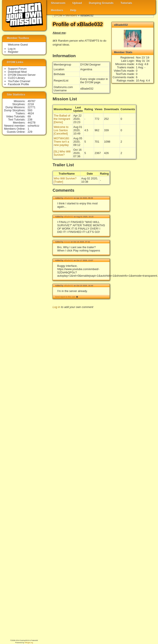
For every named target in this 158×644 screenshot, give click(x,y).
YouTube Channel (19, 81)
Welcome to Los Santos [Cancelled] (61, 130)
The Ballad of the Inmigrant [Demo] (62, 119)
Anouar (67, 242)
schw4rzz (33, 126)
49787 (32, 101)
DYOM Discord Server (22, 75)
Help (73, 10)
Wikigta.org (29, 643)
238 (30, 119)
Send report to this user (65, 297)
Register (13, 52)
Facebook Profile (18, 84)
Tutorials (126, 3)
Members (57, 10)
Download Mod (17, 72)
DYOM (58, 15)
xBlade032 (68, 198)
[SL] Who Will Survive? (62, 153)
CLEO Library (16, 78)
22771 (32, 107)
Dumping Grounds (101, 3)
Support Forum (17, 69)
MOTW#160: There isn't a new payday (62, 142)
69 (29, 116)
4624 (31, 113)
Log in (56, 307)
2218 (31, 104)
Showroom (58, 3)
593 (30, 110)
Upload (77, 3)
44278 (32, 123)
